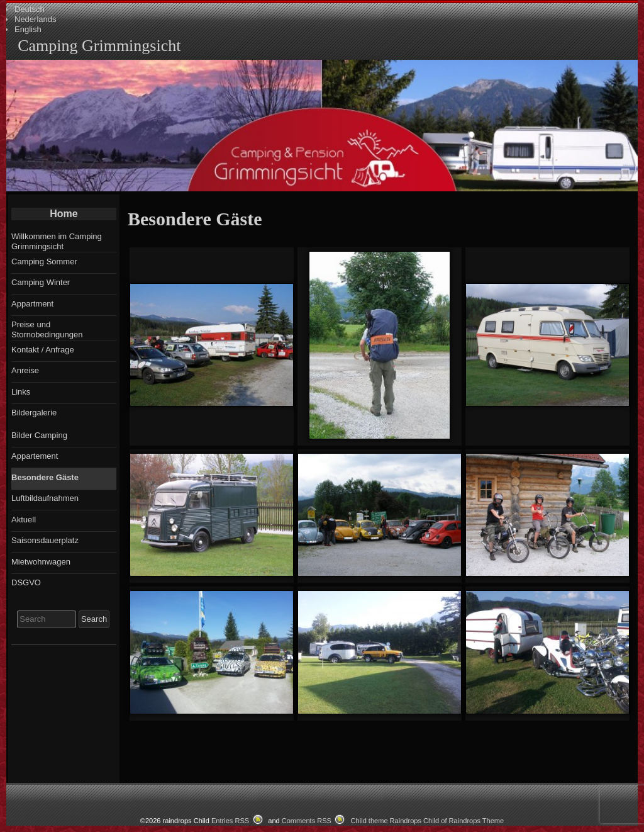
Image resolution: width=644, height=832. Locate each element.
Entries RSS (230, 821)
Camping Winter (41, 282)
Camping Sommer (44, 261)
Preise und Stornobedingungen (47, 329)
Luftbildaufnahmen (45, 498)
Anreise (25, 370)
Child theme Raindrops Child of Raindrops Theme (428, 821)
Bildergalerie (34, 413)
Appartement (35, 456)
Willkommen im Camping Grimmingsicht (57, 241)
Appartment (32, 304)
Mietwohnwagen (41, 562)
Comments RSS (307, 821)
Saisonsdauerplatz (45, 540)
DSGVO (26, 582)
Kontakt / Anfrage (43, 350)
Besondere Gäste (45, 477)
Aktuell (24, 520)
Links (21, 392)
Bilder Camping (39, 435)
